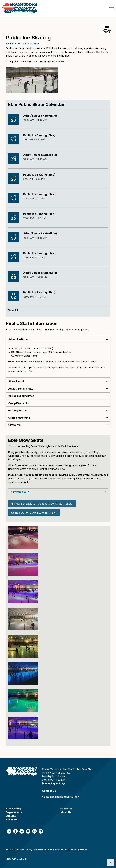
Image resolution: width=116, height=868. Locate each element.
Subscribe (66, 809)
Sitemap (83, 850)
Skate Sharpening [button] (19, 418)
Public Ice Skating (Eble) (39, 135)
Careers (11, 816)
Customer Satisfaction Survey (61, 797)
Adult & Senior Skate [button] (21, 389)
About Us (66, 812)
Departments (14, 812)
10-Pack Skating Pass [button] (21, 396)
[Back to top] (111, 862)
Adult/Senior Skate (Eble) (40, 116)
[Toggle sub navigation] (107, 30)
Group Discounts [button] (18, 403)
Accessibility (14, 809)
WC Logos (71, 850)
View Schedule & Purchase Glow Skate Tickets (42, 504)
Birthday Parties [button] (18, 410)
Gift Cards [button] (14, 425)
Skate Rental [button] (16, 381)
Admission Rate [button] (20, 492)
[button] (23, 537)
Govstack (22, 859)
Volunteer (12, 819)
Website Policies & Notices (49, 850)
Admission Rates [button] (18, 339)
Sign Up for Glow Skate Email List (34, 513)
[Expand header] (111, 9)
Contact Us (49, 791)
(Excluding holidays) (54, 783)
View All (13, 310)
